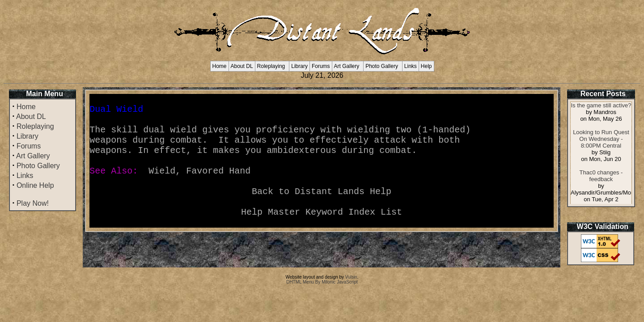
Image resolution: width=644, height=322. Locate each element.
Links (411, 66)
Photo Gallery (382, 66)
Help (426, 66)
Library (299, 66)
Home (220, 66)
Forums (321, 66)
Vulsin (351, 277)
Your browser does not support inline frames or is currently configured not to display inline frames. (601, 153)
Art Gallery (347, 66)
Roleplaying (271, 66)
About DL (242, 66)
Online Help (35, 185)
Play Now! (33, 203)
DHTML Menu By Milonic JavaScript (322, 282)
